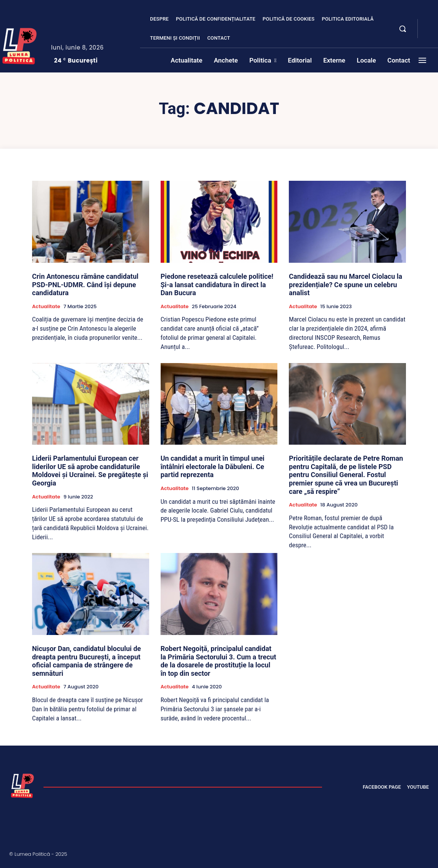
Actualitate (46, 307)
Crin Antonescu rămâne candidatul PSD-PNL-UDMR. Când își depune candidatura (85, 285)
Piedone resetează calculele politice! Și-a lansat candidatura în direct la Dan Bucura (217, 285)
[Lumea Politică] (23, 785)
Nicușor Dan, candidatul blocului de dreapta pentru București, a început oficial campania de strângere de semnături (86, 661)
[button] (403, 29)
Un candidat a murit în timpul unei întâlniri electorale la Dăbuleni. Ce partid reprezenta (213, 466)
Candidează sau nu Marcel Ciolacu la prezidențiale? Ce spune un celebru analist (345, 285)
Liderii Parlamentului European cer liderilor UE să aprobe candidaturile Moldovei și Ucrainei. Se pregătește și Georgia (90, 471)
